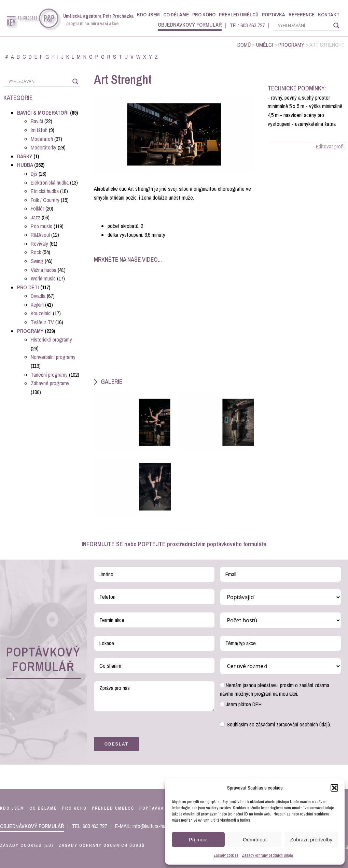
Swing (37, 261)
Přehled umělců (239, 15)
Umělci (265, 45)
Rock (36, 252)
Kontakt (329, 15)
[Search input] (304, 26)
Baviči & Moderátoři (43, 113)
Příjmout (198, 840)
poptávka (152, 808)
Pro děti (28, 287)
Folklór (37, 208)
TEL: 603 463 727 (247, 25)
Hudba (25, 165)
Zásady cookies (226, 855)
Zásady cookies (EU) (27, 845)
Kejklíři (37, 305)
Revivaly (39, 244)
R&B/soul (40, 235)
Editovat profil (330, 146)
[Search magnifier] (336, 26)
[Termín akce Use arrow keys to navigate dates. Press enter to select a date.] (155, 620)
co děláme (43, 808)
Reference (302, 15)
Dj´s (34, 174)
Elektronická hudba (50, 183)
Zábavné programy (50, 383)
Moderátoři (42, 139)
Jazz (36, 217)
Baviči (37, 121)
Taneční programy (49, 375)
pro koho (74, 808)
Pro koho (204, 15)
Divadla (38, 296)
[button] (334, 788)
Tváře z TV (42, 322)
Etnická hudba (45, 191)
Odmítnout (255, 840)
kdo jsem (12, 808)
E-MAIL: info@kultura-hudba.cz (147, 826)
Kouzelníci (41, 313)
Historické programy (51, 339)
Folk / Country (45, 200)
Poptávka (274, 15)
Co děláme (176, 15)
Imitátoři (39, 130)
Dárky (25, 156)
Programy (291, 45)
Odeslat (116, 744)
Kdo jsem (148, 15)
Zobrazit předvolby (311, 840)
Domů (244, 45)
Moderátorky (44, 147)
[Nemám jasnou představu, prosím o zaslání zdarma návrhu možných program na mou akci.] (222, 685)
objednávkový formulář (190, 25)
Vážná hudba (44, 270)
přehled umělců (113, 808)
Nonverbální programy (53, 357)
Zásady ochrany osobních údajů (267, 855)
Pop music (41, 226)
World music (43, 278)
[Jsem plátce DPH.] (222, 704)
